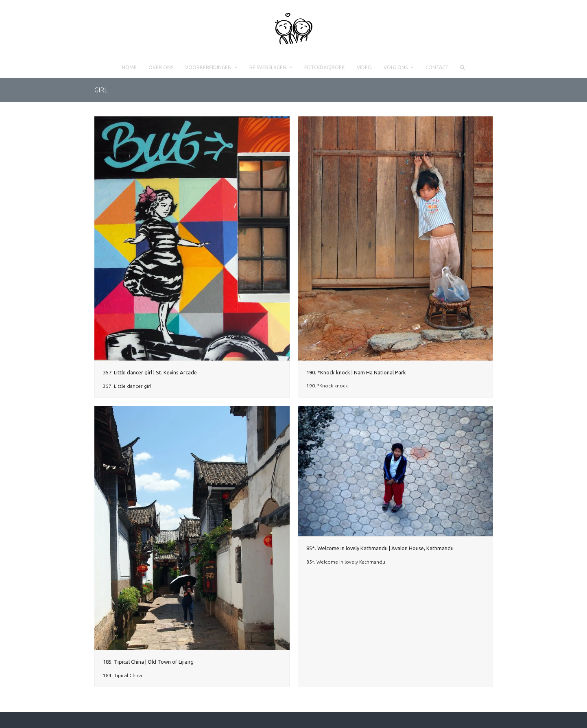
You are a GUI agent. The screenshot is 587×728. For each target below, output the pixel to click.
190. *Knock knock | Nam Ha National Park (356, 372)
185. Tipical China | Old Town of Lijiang (148, 662)
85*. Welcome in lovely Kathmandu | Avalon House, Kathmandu (380, 548)
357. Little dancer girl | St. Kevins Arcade (150, 372)
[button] (462, 68)
